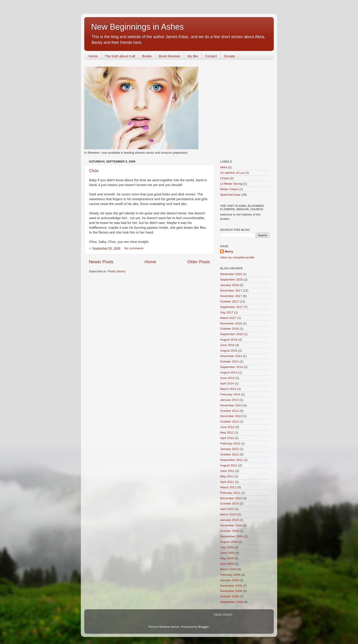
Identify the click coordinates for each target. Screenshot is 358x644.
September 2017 (232, 307)
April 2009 (227, 564)
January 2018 (229, 285)
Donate (229, 56)
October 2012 (229, 422)
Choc (94, 171)
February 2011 (230, 493)
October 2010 (229, 503)
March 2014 (228, 389)
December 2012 (231, 416)
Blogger (203, 627)
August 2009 (229, 542)
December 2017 (231, 290)
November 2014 (231, 356)
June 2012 (227, 427)
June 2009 (227, 553)
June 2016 (227, 345)
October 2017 (229, 301)
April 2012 (227, 438)
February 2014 (230, 394)
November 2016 (231, 323)
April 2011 (227, 482)
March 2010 (228, 514)
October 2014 (229, 361)
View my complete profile (237, 257)
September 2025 (232, 280)
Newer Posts (101, 262)
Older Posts (199, 262)
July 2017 (227, 312)
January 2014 (229, 400)
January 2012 (229, 449)
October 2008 (229, 596)
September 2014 (232, 367)
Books (147, 56)
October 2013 (229, 411)
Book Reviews (170, 56)
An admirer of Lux (232, 173)
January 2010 (229, 520)
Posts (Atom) (117, 271)
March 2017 (228, 318)
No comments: (135, 248)
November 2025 (231, 274)
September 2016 (232, 334)
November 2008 (231, 591)
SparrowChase (230, 195)
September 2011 (232, 460)
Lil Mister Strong (231, 184)
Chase (225, 178)
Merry (229, 251)
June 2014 (227, 378)
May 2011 (227, 476)
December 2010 (231, 498)
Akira (224, 167)
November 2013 (231, 405)
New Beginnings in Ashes (137, 27)
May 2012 (227, 432)
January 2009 (229, 580)
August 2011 (229, 465)
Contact (211, 56)
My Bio (193, 56)
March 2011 (228, 487)
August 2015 (229, 351)
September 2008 (232, 602)
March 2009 (228, 569)
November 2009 (231, 525)
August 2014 (229, 372)
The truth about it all (120, 56)
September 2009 (232, 536)
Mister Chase (229, 189)
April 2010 (227, 509)
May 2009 (227, 558)
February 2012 (230, 443)
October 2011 (229, 454)
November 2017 (231, 296)
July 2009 (227, 547)
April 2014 (227, 383)
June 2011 (227, 471)
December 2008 (231, 586)
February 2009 (230, 575)
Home (93, 56)
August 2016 (229, 340)
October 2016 (229, 329)
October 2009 (229, 531)
